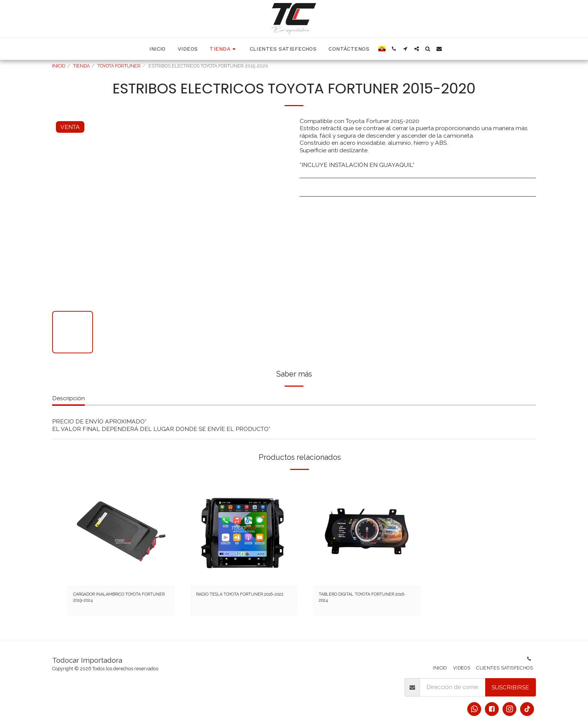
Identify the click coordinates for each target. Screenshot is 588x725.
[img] (121, 531)
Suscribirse (510, 687)
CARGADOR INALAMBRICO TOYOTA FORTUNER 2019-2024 (116, 600)
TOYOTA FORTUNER (119, 66)
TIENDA (81, 66)
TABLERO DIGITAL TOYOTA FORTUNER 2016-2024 (357, 600)
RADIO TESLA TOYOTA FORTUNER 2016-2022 (228, 600)
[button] (394, 49)
